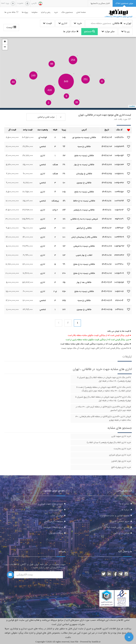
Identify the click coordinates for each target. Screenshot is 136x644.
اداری (63, 23)
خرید (78, 23)
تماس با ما (124, 504)
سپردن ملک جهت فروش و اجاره (48, 504)
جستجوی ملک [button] (67, 12)
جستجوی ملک (56, 510)
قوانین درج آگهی (121, 533)
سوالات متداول (56, 533)
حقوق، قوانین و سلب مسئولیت (115, 516)
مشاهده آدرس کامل (53, 521)
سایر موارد (108, 32)
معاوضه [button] (35, 12)
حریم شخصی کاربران (120, 521)
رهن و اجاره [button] (46, 12)
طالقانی (117, 23)
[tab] (124, 3)
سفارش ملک (57, 516)
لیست (11, 28)
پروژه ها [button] (25, 12)
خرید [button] (56, 12)
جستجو (90, 32)
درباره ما (125, 510)
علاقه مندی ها (11, 12)
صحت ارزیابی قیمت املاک (117, 527)
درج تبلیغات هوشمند (53, 527)
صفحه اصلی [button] (81, 12)
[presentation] (100, 3)
